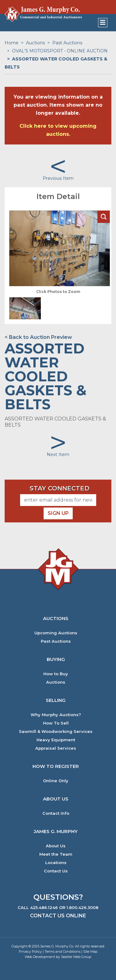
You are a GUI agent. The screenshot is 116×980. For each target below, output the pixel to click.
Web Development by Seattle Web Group (58, 957)
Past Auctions (67, 43)
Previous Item (58, 178)
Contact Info (56, 813)
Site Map (90, 951)
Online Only (56, 781)
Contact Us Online (58, 916)
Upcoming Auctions (56, 633)
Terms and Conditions (62, 951)
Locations (56, 863)
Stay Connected (60, 488)
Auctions (35, 43)
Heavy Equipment (56, 740)
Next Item (58, 455)
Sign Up (58, 513)
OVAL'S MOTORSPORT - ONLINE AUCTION (60, 51)
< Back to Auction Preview (38, 337)
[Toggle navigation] (103, 23)
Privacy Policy (30, 951)
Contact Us (56, 871)
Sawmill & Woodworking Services (56, 732)
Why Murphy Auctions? (56, 715)
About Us (56, 846)
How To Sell (56, 723)
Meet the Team (56, 854)
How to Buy (56, 674)
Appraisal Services (56, 748)
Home (12, 43)
